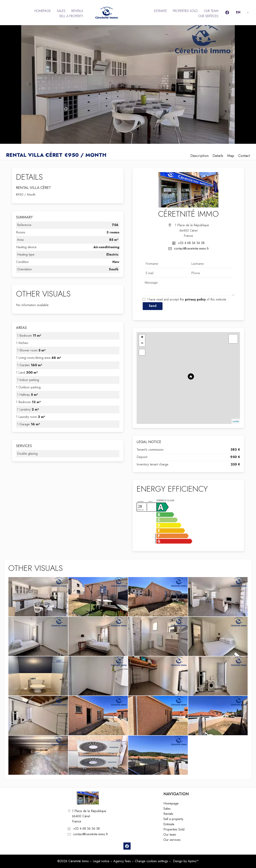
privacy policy (195, 299)
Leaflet (236, 421)
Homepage (107, 13)
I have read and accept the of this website (187, 299)
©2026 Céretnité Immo (73, 861)
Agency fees (122, 861)
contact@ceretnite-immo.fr (191, 248)
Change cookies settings (151, 861)
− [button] (142, 343)
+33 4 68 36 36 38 (191, 243)
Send (153, 306)
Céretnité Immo (188, 214)
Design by (185, 861)
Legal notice (101, 861)
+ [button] (142, 337)
